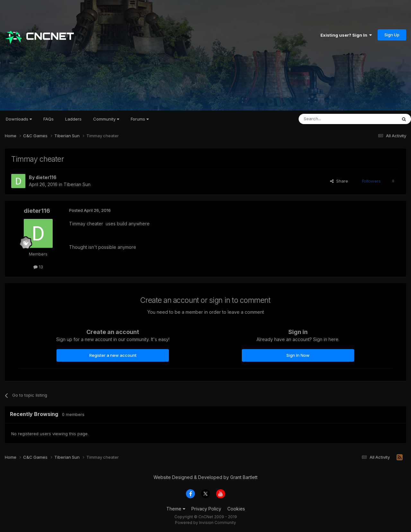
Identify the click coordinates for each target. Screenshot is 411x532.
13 (38, 267)
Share (339, 181)
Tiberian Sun (77, 184)
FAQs (48, 119)
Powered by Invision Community (205, 523)
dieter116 (46, 177)
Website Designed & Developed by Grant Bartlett (205, 477)
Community (106, 119)
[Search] (331, 119)
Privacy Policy (206, 509)
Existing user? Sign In (346, 35)
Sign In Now (298, 355)
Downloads (19, 119)
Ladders (73, 119)
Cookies (236, 509)
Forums (140, 119)
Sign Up (392, 35)
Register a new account (113, 355)
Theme (176, 509)
